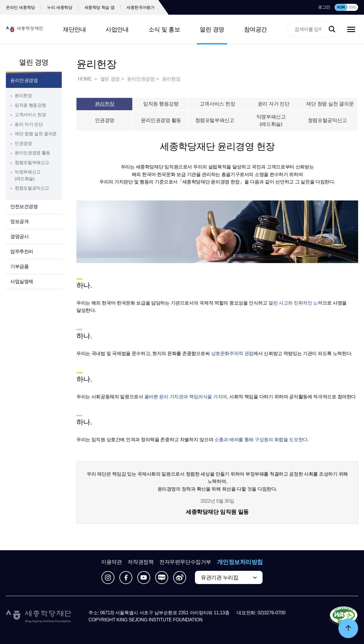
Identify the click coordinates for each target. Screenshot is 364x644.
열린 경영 (212, 29)
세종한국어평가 (141, 7)
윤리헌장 (23, 95)
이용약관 (111, 562)
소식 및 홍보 (164, 29)
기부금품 (19, 266)
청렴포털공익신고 (330, 120)
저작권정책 (141, 562)
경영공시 (19, 236)
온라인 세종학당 (20, 7)
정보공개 (19, 221)
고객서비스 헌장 (30, 114)
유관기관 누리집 (219, 578)
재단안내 (74, 29)
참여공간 (256, 29)
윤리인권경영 (24, 80)
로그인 (324, 7)
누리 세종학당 (60, 7)
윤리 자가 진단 (29, 124)
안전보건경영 (24, 206)
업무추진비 (22, 251)
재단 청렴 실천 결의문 (36, 134)
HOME (85, 79)
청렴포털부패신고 (217, 120)
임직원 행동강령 (30, 105)
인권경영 (23, 143)
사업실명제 (22, 281)
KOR (341, 7)
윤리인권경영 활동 (32, 153)
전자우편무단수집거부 (185, 562)
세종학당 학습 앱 (100, 7)
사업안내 (117, 29)
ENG (353, 7)
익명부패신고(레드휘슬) (278, 121)
